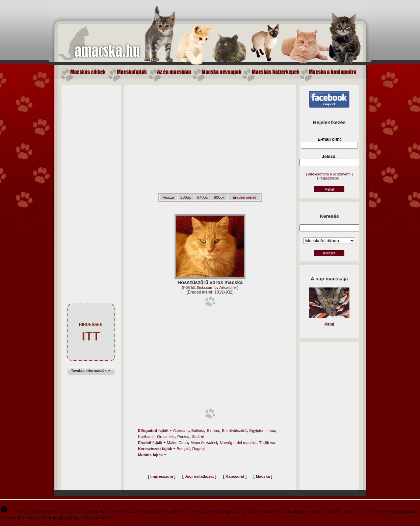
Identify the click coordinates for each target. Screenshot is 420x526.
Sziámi (198, 437)
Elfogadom (126, 518)
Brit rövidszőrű (234, 431)
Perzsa (183, 437)
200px (186, 197)
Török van (268, 443)
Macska (263, 476)
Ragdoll (199, 449)
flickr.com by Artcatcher (217, 287)
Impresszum (162, 476)
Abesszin (181, 431)
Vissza (168, 197)
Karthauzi (146, 437)
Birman (213, 431)
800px (219, 197)
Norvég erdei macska (238, 443)
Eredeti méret (244, 197)
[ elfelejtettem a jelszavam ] (329, 174)
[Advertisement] (91, 186)
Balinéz (198, 431)
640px (202, 197)
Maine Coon (177, 443)
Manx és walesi (204, 443)
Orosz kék (166, 437)
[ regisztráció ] (330, 178)
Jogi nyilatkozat (199, 476)
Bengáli (183, 449)
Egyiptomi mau (262, 431)
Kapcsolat (235, 476)
